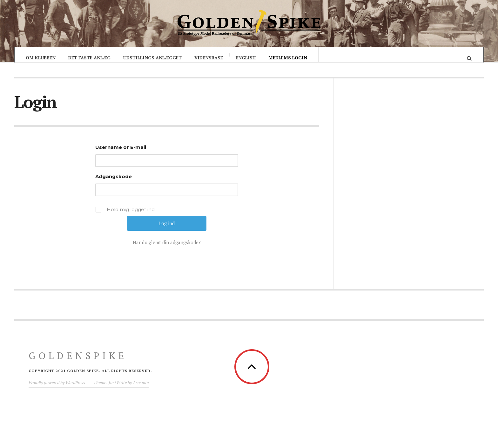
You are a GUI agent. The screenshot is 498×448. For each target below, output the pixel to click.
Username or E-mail (121, 154)
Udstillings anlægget (152, 58)
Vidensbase (209, 58)
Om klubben (41, 58)
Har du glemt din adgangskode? (167, 249)
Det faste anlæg (89, 58)
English (246, 58)
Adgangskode (114, 183)
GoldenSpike (78, 362)
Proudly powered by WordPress (57, 389)
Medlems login (288, 58)
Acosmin (141, 389)
